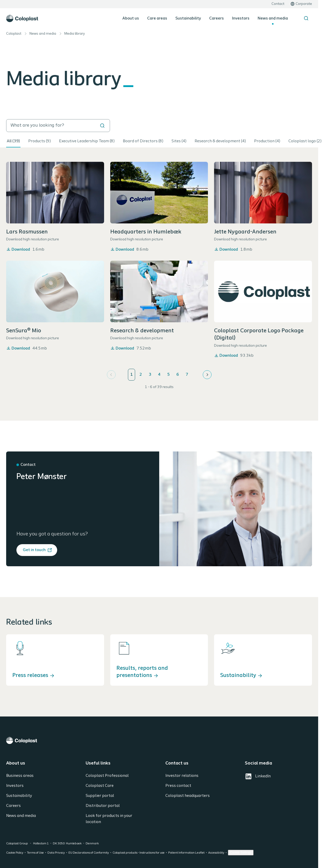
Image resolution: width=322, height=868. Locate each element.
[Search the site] (306, 18)
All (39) (13, 141)
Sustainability (188, 18)
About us (131, 18)
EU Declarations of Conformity (89, 853)
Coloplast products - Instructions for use (139, 853)
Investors (241, 18)
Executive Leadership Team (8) (87, 141)
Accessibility (216, 853)
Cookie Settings (241, 853)
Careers (217, 18)
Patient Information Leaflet (186, 853)
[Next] (207, 375)
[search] (58, 126)
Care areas (157, 18)
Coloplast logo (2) (305, 141)
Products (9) (39, 141)
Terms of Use (35, 853)
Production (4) (267, 141)
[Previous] (111, 375)
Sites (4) (179, 141)
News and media (273, 18)
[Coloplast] (159, 740)
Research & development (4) (220, 141)
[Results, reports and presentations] (159, 660)
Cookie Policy (15, 853)
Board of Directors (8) (143, 141)
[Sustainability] (263, 660)
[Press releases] (55, 660)
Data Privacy (56, 853)
